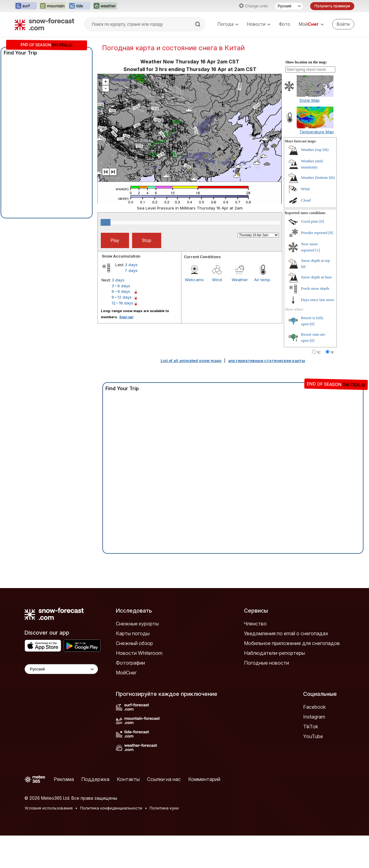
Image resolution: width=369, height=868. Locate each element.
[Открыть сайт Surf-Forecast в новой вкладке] (26, 6)
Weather (240, 280)
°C (319, 353)
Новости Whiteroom (139, 653)
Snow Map (310, 100)
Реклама (64, 779)
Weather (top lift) (315, 150)
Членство (255, 624)
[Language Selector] (61, 669)
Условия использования (49, 808)
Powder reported (314, 233)
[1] (318, 250)
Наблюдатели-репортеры (274, 653)
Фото (285, 24)
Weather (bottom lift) (318, 177)
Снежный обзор (134, 643)
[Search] (198, 24)
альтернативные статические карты (267, 360)
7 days (131, 270)
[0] (322, 221)
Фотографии (130, 663)
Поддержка (95, 779)
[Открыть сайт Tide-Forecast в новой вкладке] (79, 6)
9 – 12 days (122, 297)
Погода (228, 24)
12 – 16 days (122, 303)
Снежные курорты (137, 624)
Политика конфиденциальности (111, 808)
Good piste (310, 221)
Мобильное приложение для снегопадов (292, 643)
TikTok (311, 726)
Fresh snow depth (315, 288)
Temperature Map (317, 132)
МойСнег (126, 673)
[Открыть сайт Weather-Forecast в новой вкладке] (105, 6)
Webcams (194, 280)
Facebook (314, 707)
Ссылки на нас (164, 779)
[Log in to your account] (343, 24)
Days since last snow (318, 300)
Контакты (128, 779)
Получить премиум (332, 6)
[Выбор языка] (289, 6)
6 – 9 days (121, 291)
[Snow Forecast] (44, 24)
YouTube (313, 736)
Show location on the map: (306, 62)
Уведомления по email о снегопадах (286, 633)
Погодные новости (266, 663)
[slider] (105, 222)
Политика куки (164, 808)
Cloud (306, 200)
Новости (259, 24)
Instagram (314, 717)
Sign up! (126, 317)
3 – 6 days (121, 286)
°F (332, 353)
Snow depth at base (316, 277)
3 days (131, 265)
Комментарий (204, 779)
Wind (217, 280)
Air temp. (262, 280)
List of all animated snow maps (191, 360)
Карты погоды (133, 633)
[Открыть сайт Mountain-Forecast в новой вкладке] (53, 6)
